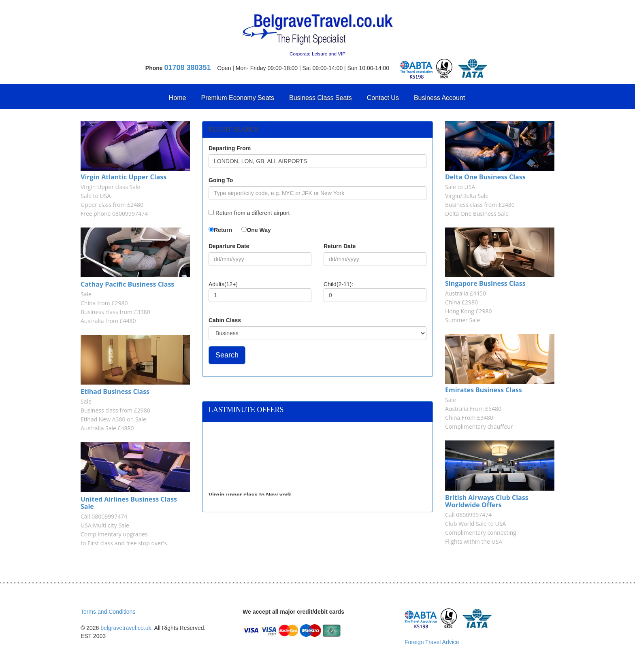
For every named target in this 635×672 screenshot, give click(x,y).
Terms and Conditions (108, 612)
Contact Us (383, 98)
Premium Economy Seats (238, 98)
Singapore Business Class (485, 283)
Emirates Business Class (484, 390)
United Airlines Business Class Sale (129, 503)
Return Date (340, 246)
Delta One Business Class (485, 177)
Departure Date (229, 246)
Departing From (230, 148)
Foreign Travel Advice (432, 642)
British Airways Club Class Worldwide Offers (487, 501)
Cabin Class (225, 320)
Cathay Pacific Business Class (127, 284)
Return (223, 230)
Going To (221, 180)
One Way (259, 230)
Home (178, 98)
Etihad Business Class (115, 391)
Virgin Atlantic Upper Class (124, 177)
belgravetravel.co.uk (126, 628)
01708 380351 (188, 68)
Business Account (439, 98)
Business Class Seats (321, 98)
